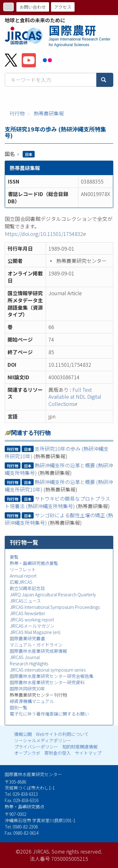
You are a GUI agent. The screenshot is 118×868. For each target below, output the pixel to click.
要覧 (14, 557)
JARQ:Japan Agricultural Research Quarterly (53, 594)
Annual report (23, 576)
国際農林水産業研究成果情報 (38, 651)
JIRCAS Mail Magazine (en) (35, 632)
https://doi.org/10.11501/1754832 (46, 234)
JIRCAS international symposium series (48, 670)
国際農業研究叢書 (27, 638)
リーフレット (23, 569)
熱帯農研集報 (49, 113)
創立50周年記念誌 (27, 588)
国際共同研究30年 (27, 689)
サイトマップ (88, 753)
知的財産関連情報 (80, 747)
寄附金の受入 (58, 753)
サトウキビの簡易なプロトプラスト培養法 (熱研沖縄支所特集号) (57, 502)
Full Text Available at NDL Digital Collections (75, 397)
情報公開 (23, 734)
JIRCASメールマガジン (32, 626)
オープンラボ (27, 753)
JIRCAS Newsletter (28, 613)
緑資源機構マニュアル (32, 701)
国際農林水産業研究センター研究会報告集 (52, 676)
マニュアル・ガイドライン (36, 645)
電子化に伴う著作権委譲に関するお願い (49, 714)
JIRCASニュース (25, 601)
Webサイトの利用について (62, 734)
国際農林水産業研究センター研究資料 (47, 682)
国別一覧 (19, 707)
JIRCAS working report (32, 620)
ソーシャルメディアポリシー (43, 740)
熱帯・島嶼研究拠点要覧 (34, 563)
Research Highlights (29, 663)
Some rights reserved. (77, 851)
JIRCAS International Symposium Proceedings (55, 607)
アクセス (63, 7)
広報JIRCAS (21, 582)
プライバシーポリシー (36, 747)
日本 (29, 154)
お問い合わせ (33, 7)
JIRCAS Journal (25, 657)
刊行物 (17, 113)
